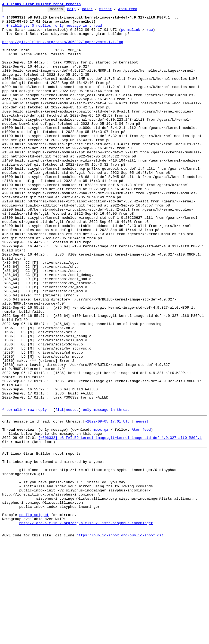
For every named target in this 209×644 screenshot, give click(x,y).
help (80, 10)
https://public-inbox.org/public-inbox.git (120, 638)
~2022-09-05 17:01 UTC (107, 503)
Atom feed (136, 10)
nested (72, 490)
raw (150, 34)
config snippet (34, 613)
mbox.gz (101, 513)
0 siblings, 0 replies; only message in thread (54, 29)
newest (142, 503)
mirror (114, 10)
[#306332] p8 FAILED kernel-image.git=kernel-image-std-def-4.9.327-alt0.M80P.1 (120, 523)
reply (42, 490)
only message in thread (106, 490)
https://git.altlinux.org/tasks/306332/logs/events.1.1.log (63, 49)
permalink (131, 34)
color (96, 10)
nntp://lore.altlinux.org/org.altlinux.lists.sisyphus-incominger (86, 623)
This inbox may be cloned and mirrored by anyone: (53, 550)
